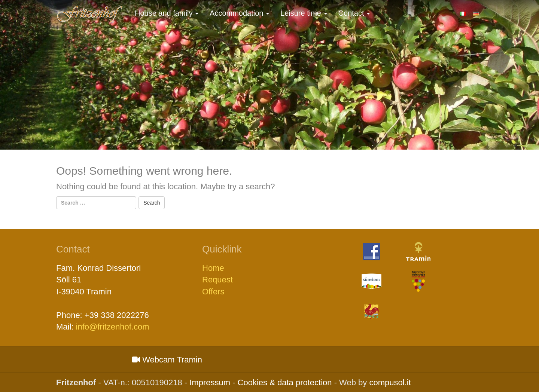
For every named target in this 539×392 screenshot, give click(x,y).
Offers (213, 292)
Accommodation (239, 13)
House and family (167, 13)
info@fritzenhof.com (113, 327)
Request (217, 280)
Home (213, 268)
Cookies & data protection (285, 382)
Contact (354, 13)
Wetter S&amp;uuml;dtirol (91, 359)
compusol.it (390, 382)
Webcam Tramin (167, 360)
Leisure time (304, 13)
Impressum (210, 382)
